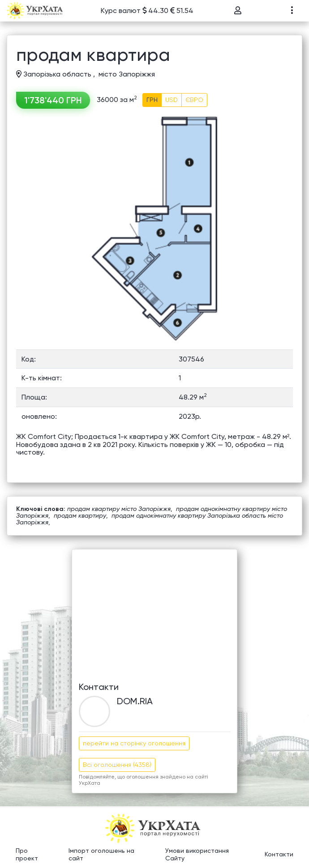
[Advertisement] (154, 612)
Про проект (27, 855)
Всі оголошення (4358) (117, 765)
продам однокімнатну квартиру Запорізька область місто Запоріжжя (150, 519)
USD (172, 100)
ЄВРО (194, 100)
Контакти (279, 854)
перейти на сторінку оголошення (134, 743)
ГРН (152, 100)
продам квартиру (80, 515)
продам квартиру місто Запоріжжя (119, 509)
